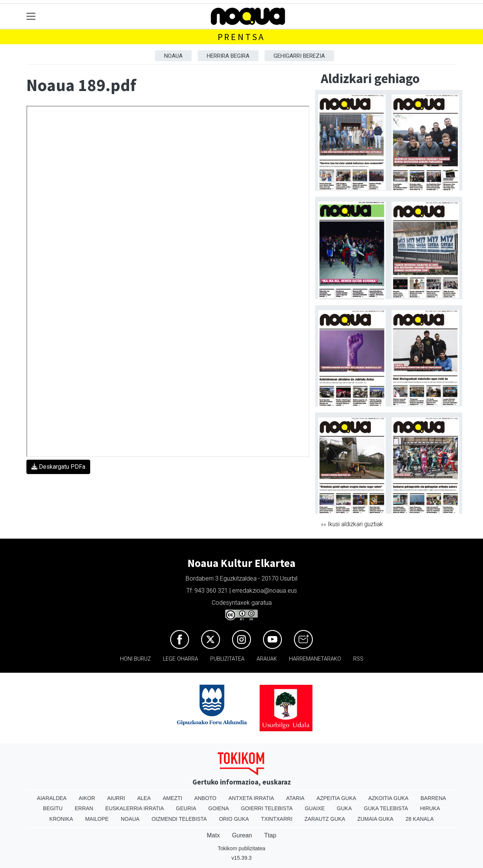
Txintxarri (277, 819)
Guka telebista (386, 808)
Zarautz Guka (325, 819)
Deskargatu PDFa (58, 467)
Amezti (172, 798)
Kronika (61, 819)
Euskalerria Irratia (135, 808)
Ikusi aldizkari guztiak (355, 524)
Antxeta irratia (251, 798)
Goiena (218, 808)
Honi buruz (135, 659)
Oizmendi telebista (179, 819)
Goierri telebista (267, 808)
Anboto (205, 798)
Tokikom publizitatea (241, 848)
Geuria (186, 808)
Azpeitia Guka (336, 798)
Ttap (270, 835)
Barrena (433, 798)
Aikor (87, 798)
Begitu (53, 808)
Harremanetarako (315, 659)
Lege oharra (181, 659)
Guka (345, 808)
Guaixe (315, 808)
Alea (144, 798)
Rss (358, 659)
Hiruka (430, 808)
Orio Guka (234, 819)
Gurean (242, 835)
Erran (84, 808)
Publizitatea (227, 659)
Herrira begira (228, 56)
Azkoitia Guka (388, 798)
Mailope (97, 819)
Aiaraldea (52, 798)
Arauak (267, 659)
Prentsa (242, 37)
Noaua (173, 56)
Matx (213, 835)
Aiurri (116, 798)
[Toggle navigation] (31, 16)
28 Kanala (420, 819)
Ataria (295, 798)
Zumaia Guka (375, 819)
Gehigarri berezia (299, 56)
